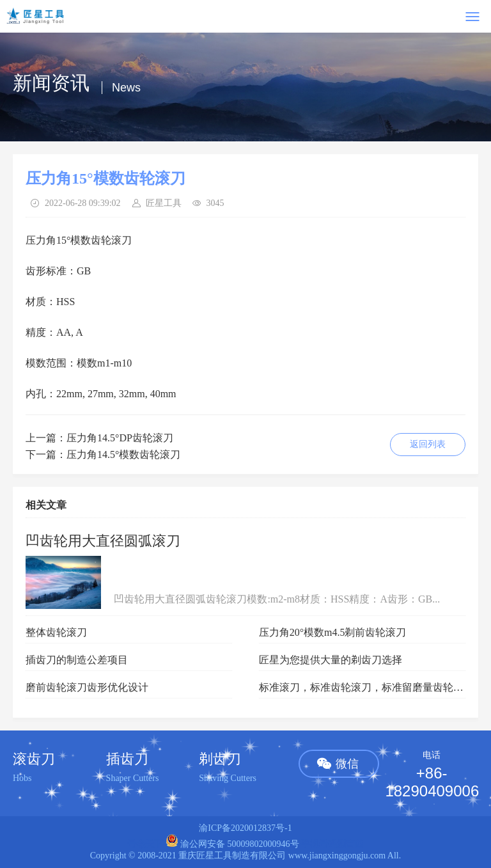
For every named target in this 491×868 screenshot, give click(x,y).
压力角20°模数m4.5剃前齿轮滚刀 (333, 632)
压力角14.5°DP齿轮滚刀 (120, 438)
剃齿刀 (220, 759)
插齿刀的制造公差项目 (77, 660)
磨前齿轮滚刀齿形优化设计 (87, 687)
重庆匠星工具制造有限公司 (232, 856)
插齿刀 (127, 759)
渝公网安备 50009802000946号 (232, 844)
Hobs (22, 778)
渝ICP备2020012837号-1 (245, 828)
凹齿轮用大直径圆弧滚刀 (103, 541)
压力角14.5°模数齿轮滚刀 (123, 454)
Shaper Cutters (133, 778)
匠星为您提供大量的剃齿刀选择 (331, 660)
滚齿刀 (34, 759)
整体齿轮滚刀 (56, 632)
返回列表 (428, 444)
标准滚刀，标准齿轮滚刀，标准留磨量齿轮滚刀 (366, 687)
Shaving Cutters (228, 778)
